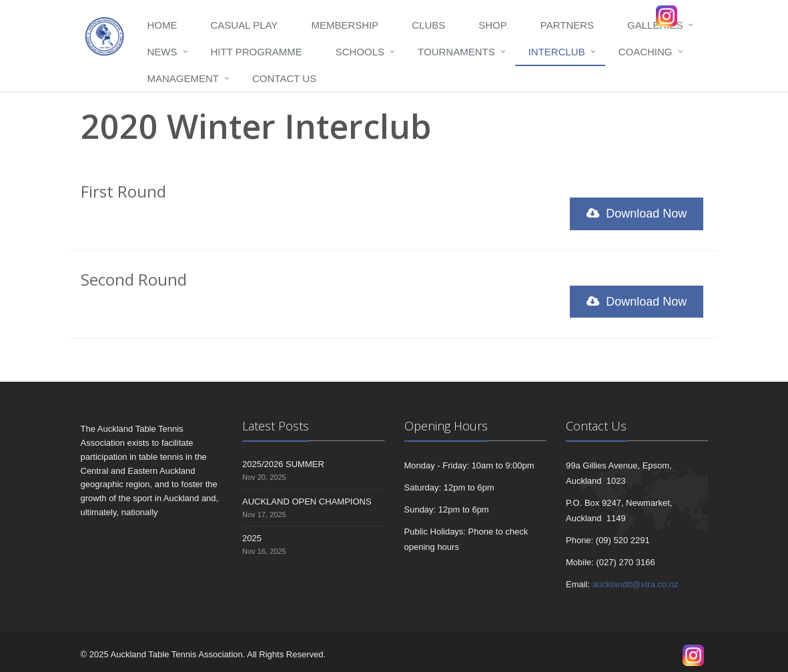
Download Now (637, 214)
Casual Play (245, 25)
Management (183, 78)
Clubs (428, 25)
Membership (345, 25)
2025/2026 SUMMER (283, 464)
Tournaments (456, 52)
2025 (252, 538)
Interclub (557, 52)
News (162, 52)
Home (162, 25)
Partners (567, 25)
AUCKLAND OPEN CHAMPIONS (307, 501)
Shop (493, 25)
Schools (360, 52)
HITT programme (257, 52)
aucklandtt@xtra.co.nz (636, 584)
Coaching (646, 52)
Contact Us (284, 78)
